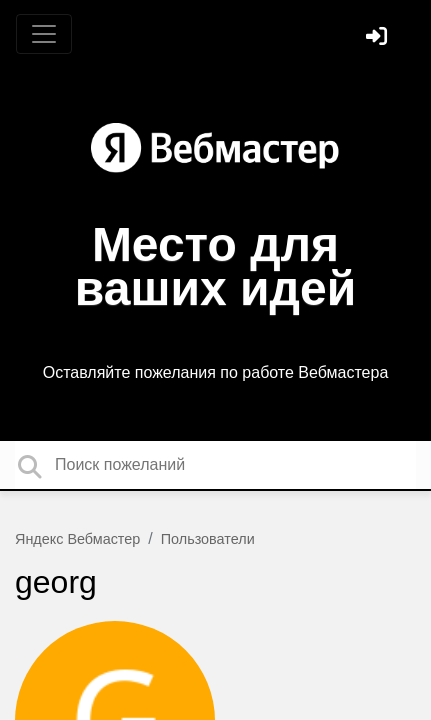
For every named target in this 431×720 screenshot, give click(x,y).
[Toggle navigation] (44, 34)
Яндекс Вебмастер (77, 539)
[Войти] (379, 38)
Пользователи (208, 539)
